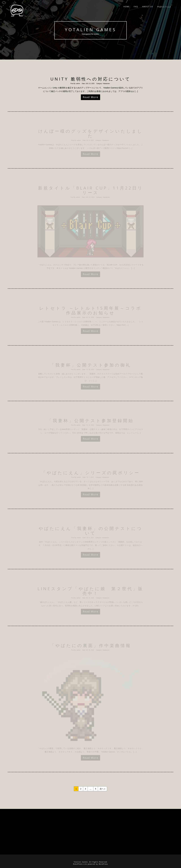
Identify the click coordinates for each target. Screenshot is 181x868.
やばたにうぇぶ (164, 7)
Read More (90, 97)
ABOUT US (148, 7)
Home (126, 7)
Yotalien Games (90, 30)
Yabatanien (106, 84)
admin (78, 84)
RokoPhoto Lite (80, 864)
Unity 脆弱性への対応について (90, 79)
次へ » (103, 789)
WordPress (103, 864)
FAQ (136, 7)
